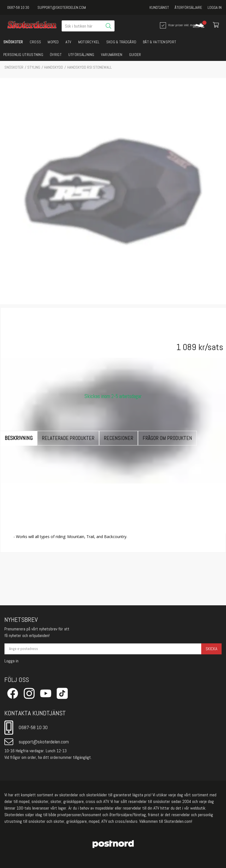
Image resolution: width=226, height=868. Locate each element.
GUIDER (135, 55)
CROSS (36, 42)
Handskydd (54, 67)
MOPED (53, 42)
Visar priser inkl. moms (176, 25)
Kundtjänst (159, 7)
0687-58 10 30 (18, 7)
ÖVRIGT (56, 55)
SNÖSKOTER (13, 42)
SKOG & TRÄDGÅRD (121, 42)
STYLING (34, 67)
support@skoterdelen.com (62, 7)
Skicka (211, 649)
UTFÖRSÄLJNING (81, 55)
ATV (69, 42)
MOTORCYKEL (89, 42)
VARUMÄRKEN (112, 55)
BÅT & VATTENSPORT (160, 42)
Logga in (215, 7)
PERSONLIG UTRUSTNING (23, 55)
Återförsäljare (188, 7)
